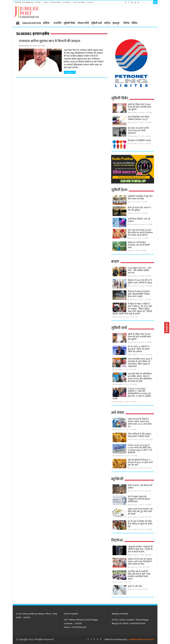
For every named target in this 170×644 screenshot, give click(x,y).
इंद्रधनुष (116, 23)
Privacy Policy (56, 2)
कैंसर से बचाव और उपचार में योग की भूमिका (139, 209)
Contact (90, 2)
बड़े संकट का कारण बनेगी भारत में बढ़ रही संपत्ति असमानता (138, 131)
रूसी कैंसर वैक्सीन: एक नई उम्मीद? (139, 220)
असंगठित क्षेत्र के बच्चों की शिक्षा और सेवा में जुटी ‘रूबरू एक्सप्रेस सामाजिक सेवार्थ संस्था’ (139, 575)
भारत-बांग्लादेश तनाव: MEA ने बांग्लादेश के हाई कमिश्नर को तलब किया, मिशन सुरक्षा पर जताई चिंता (140, 363)
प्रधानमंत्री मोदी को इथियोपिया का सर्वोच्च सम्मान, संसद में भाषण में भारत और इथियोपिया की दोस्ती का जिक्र (140, 378)
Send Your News (79, 2)
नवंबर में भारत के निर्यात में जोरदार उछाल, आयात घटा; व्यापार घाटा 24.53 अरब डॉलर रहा (140, 423)
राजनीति (57, 23)
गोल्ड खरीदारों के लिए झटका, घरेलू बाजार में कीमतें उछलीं (140, 435)
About (46, 2)
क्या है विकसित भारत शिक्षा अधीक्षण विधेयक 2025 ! (139, 118)
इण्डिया (46, 23)
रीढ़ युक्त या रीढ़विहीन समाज (139, 141)
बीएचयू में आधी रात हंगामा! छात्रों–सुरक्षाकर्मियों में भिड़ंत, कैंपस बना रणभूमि (139, 294)
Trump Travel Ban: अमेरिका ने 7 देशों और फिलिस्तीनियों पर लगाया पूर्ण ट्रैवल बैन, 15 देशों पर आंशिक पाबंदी (132, 394)
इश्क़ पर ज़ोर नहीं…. (136, 586)
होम (18, 23)
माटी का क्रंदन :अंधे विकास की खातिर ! (140, 487)
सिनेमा (126, 23)
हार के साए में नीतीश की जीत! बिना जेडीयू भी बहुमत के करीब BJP (140, 524)
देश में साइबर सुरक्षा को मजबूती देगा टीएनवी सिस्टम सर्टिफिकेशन (139, 499)
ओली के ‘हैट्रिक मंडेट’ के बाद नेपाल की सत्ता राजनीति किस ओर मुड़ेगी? (139, 107)
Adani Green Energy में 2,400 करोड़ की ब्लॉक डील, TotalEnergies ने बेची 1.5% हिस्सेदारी (140, 449)
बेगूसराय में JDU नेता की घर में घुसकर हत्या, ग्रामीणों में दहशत (140, 282)
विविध (134, 23)
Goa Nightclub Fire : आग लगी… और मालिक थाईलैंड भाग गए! (139, 270)
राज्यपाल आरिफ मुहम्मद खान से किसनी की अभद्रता (50, 41)
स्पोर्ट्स (107, 23)
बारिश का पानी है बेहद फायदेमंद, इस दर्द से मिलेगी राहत (139, 245)
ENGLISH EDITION (32, 23)
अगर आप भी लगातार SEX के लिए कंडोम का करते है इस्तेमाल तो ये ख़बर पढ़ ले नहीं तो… (140, 233)
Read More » (70, 72)
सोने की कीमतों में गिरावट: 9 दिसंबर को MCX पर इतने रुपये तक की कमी (140, 463)
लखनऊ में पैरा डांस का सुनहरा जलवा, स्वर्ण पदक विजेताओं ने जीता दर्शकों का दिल (140, 562)
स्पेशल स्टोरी (83, 23)
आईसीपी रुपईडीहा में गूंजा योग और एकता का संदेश (140, 198)
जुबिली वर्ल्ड (96, 23)
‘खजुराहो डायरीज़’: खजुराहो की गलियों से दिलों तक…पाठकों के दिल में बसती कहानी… (140, 549)
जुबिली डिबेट (69, 23)
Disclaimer (67, 2)
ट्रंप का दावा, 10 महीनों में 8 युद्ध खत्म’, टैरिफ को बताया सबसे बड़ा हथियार (139, 349)
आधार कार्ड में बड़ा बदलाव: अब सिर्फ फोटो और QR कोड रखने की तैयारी (140, 512)
